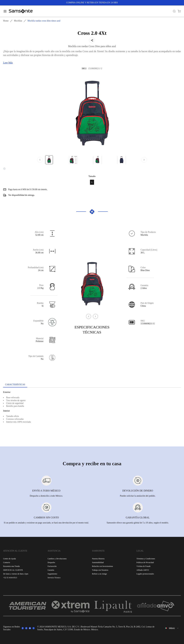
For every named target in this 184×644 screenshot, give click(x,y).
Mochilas (18, 21)
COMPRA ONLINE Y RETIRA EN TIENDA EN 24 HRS (92, 3)
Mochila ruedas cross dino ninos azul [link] (44, 21)
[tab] (15, 385)
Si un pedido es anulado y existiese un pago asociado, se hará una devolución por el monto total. (46, 523)
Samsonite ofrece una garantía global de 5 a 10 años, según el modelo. (138, 523)
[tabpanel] (92, 416)
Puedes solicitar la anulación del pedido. (138, 496)
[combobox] (172, 628)
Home (6, 21)
